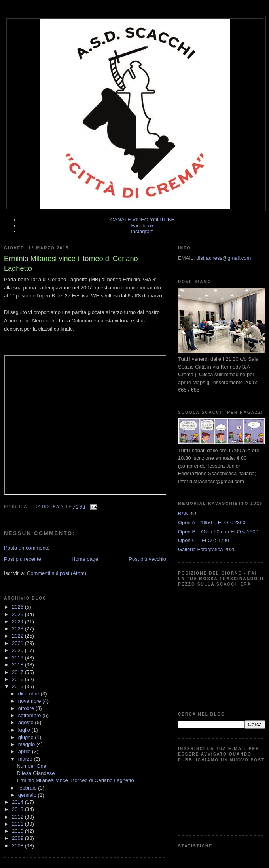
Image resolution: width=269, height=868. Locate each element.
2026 (18, 607)
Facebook (142, 226)
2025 (18, 614)
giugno (27, 737)
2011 (18, 824)
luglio (25, 730)
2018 (18, 665)
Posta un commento (27, 548)
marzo (26, 759)
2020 (18, 650)
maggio (27, 744)
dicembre (29, 694)
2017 (18, 672)
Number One (31, 766)
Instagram (142, 231)
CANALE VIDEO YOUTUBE (142, 220)
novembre (30, 701)
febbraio (28, 788)
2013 (18, 809)
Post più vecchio (147, 559)
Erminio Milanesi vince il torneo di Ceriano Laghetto (75, 780)
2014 (18, 802)
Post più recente (23, 559)
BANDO (187, 513)
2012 (18, 817)
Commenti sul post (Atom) (57, 573)
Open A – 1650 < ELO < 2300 (212, 523)
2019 (18, 658)
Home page (85, 559)
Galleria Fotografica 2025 (207, 549)
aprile (25, 751)
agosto (27, 722)
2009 (18, 838)
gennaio (28, 795)
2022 (18, 636)
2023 (18, 629)
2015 (18, 686)
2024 (18, 621)
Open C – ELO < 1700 (204, 540)
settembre (30, 715)
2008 (18, 846)
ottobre (27, 708)
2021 (18, 643)
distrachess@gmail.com (224, 258)
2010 (18, 831)
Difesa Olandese (36, 773)
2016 (18, 679)
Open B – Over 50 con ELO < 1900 (218, 532)
